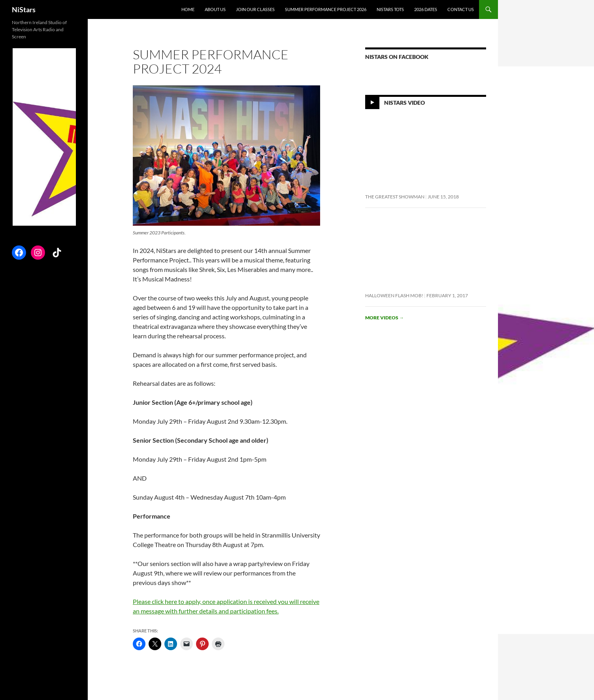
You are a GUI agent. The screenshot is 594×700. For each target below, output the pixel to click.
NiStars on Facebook (397, 57)
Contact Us (461, 9)
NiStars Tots (390, 9)
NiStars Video (404, 103)
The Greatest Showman (395, 197)
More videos (385, 318)
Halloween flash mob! (394, 295)
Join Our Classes (255, 9)
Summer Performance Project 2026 (326, 9)
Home (188, 9)
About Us (215, 9)
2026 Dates (426, 9)
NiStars (24, 9)
